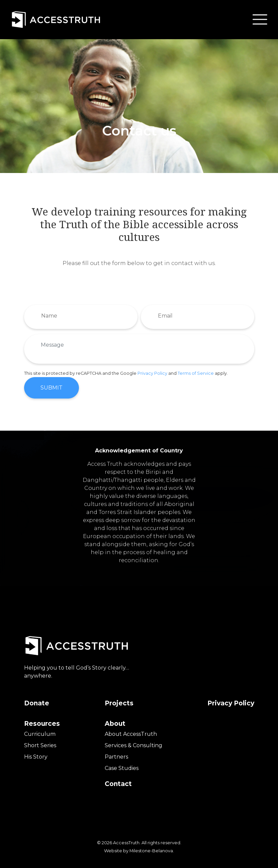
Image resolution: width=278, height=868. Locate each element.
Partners (116, 754)
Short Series (40, 743)
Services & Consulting (133, 743)
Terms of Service (196, 371)
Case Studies (122, 765)
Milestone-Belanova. (152, 848)
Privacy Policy (152, 371)
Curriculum (40, 731)
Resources (42, 721)
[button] (260, 19)
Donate (37, 701)
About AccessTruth (131, 731)
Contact (118, 781)
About (115, 721)
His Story (36, 754)
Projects (119, 701)
